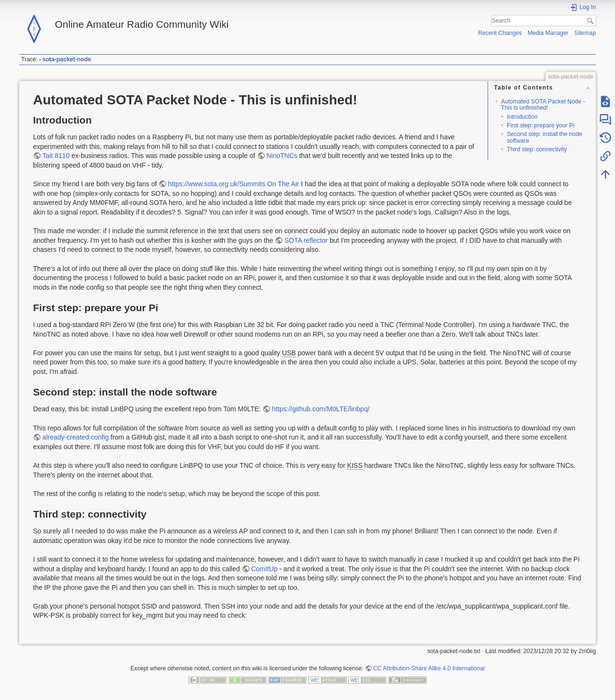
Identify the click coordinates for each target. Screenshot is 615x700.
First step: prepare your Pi (541, 125)
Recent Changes (500, 33)
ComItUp (264, 569)
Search (591, 21)
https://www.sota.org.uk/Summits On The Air (234, 184)
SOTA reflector (306, 240)
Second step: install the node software (544, 137)
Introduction (522, 117)
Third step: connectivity (537, 149)
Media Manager (548, 33)
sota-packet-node (67, 59)
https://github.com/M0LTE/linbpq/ (321, 409)
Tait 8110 (56, 156)
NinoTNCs (282, 156)
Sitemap (585, 33)
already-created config (76, 437)
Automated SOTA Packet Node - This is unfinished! (543, 105)
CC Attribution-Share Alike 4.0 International (429, 668)
